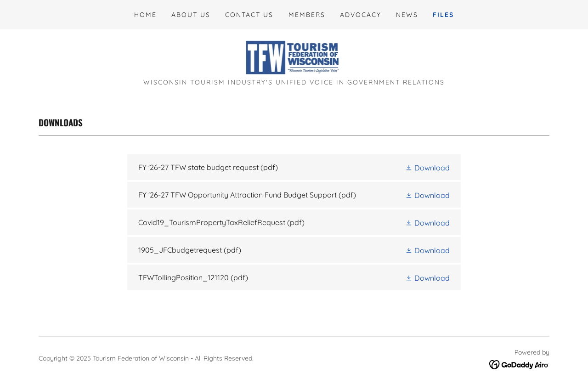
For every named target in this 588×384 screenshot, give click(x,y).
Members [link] (307, 15)
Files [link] (443, 15)
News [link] (407, 15)
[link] (294, 57)
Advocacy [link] (361, 15)
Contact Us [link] (249, 15)
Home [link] (145, 15)
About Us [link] (191, 15)
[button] (427, 167)
